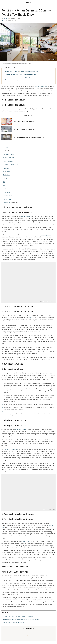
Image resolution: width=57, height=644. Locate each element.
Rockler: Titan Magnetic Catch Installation (13, 623)
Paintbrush (6, 192)
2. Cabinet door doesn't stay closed (13, 74)
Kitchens (20, 7)
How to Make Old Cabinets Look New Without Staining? (29, 137)
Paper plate (6, 172)
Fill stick (5, 147)
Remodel (14, 7)
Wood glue (6, 168)
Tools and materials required (12, 71)
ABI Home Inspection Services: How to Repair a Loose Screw (17, 617)
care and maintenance (41, 87)
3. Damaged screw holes (30, 74)
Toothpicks (6, 175)
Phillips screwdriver (9, 161)
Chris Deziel (6, 19)
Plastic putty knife (8, 154)
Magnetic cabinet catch (10, 165)
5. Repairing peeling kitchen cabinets (29, 77)
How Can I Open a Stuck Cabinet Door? (25, 129)
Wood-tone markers (9, 158)
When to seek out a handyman (12, 80)
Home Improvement (6, 7)
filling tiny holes (46, 235)
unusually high (26, 542)
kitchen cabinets (27, 217)
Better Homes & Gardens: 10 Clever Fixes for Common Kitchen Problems (21, 620)
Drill (4, 182)
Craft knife (6, 179)
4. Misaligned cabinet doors (11, 77)
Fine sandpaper (8, 199)
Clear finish (6, 203)
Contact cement (8, 196)
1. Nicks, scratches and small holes (29, 71)
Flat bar (5, 189)
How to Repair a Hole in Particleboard (24, 122)
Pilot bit (5, 186)
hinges (30, 318)
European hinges (21, 430)
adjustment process (10, 449)
